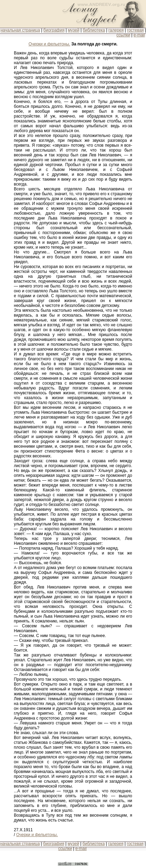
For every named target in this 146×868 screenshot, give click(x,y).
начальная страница (20, 30)
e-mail (139, 35)
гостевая (135, 30)
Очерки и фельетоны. (49, 44)
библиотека (94, 30)
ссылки (124, 35)
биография (54, 30)
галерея (116, 30)
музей (74, 30)
